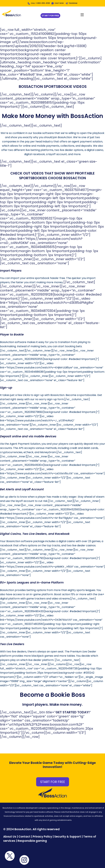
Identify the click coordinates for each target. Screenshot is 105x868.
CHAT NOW (59, 3)
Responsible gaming (32, 841)
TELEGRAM (73, 3)
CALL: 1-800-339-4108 (40, 3)
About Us (10, 837)
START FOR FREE (53, 782)
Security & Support (68, 837)
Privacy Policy (42, 837)
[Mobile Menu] (82, 14)
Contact (25, 837)
